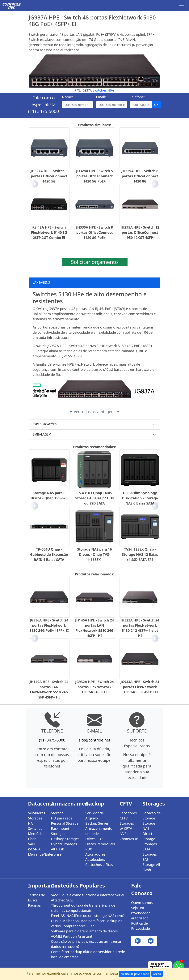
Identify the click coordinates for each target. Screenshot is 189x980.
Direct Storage (149, 836)
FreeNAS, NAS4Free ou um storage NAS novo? (88, 916)
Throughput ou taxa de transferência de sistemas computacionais (83, 908)
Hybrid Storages (64, 844)
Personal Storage (65, 823)
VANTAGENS (41, 282)
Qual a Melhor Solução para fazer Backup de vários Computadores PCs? (87, 923)
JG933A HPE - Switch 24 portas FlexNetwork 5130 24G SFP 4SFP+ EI (140, 687)
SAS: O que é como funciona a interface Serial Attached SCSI (88, 898)
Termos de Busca (37, 898)
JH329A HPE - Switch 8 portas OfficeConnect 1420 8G (140, 176)
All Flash (58, 849)
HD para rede (62, 818)
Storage (57, 813)
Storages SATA (150, 847)
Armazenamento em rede (99, 831)
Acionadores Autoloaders (95, 857)
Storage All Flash (151, 867)
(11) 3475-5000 (43, 111)
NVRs (124, 834)
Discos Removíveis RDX (100, 847)
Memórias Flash (36, 836)
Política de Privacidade (141, 926)
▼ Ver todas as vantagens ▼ (94, 412)
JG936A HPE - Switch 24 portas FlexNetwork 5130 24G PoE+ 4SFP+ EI (49, 625)
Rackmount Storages (60, 831)
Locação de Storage (152, 816)
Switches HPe (103, 90)
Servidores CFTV (128, 816)
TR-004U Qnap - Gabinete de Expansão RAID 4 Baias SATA (49, 554)
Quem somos (142, 903)
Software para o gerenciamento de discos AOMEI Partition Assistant (84, 934)
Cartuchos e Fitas (99, 865)
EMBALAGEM (42, 434)
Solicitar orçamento (94, 262)
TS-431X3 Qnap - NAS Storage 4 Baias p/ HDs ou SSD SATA (94, 498)
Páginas (34, 905)
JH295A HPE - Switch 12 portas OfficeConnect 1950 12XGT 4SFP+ (140, 232)
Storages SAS (150, 857)
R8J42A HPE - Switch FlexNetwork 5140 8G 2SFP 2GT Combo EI (49, 232)
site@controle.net (94, 740)
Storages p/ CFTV (127, 826)
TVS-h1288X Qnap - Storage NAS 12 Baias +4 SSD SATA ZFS (140, 554)
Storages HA (35, 821)
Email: (101, 97)
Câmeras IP (129, 839)
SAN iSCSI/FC (35, 847)
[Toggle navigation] (181, 6)
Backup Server (97, 823)
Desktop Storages (65, 839)
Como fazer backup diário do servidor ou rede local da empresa (88, 954)
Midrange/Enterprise (37, 854)
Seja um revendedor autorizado (141, 913)
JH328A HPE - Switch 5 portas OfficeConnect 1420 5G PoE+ (94, 176)
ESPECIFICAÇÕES (45, 424)
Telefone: (137, 97)
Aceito (157, 974)
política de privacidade (135, 974)
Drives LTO (94, 839)
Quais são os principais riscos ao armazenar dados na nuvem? (86, 944)
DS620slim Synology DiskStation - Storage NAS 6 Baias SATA (140, 498)
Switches (35, 828)
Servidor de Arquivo (95, 816)
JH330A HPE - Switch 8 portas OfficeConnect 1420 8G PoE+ (94, 232)
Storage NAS (149, 826)
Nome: (67, 97)
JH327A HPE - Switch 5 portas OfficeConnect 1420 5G (49, 176)
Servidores (37, 813)
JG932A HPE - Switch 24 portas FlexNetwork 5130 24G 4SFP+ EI (94, 687)
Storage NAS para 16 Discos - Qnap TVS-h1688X (94, 554)
